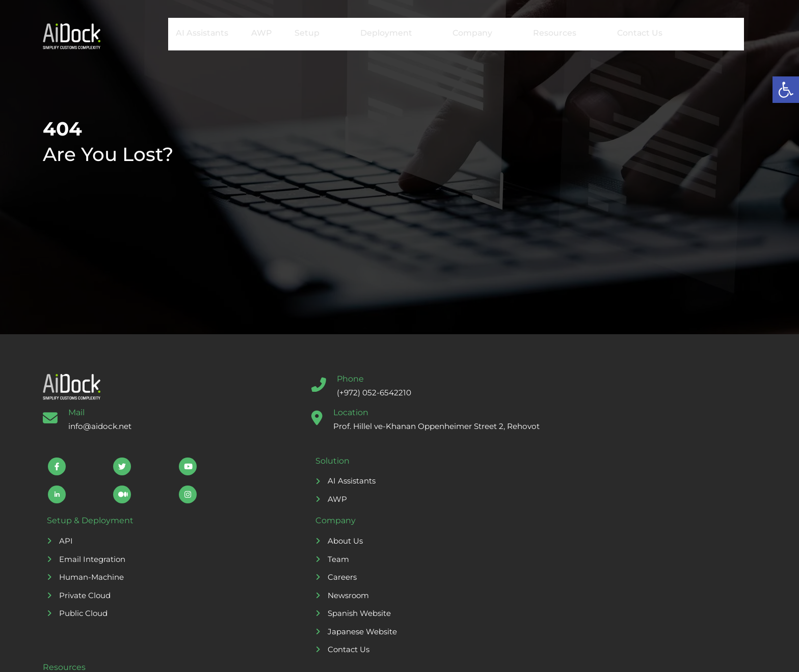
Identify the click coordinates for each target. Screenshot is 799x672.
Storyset (373, 655)
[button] (786, 90)
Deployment (383, 33)
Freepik (485, 655)
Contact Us (623, 33)
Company (468, 33)
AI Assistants (193, 33)
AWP (253, 33)
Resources (548, 33)
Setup (307, 33)
